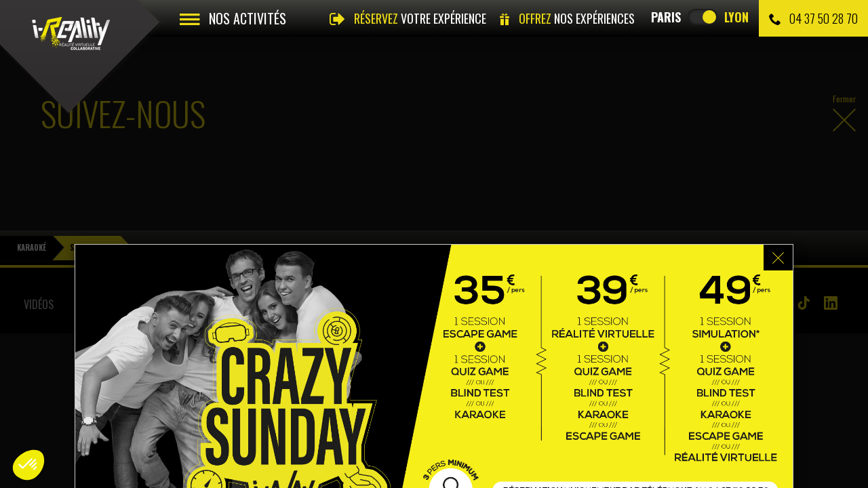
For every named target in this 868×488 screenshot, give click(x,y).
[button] (28, 465)
